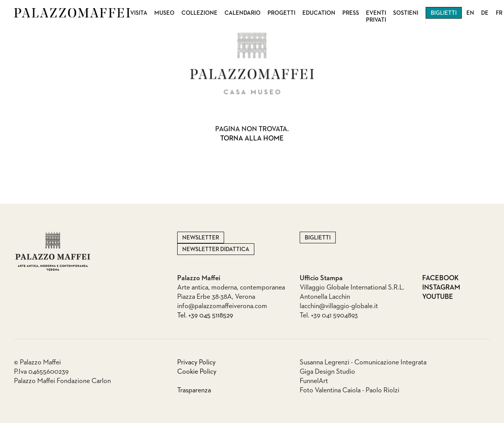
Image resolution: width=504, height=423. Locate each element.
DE (485, 13)
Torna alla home (252, 139)
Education (319, 13)
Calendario (243, 13)
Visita (139, 13)
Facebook (440, 278)
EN (470, 13)
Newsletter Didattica (216, 249)
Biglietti (444, 13)
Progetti (281, 13)
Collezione (199, 13)
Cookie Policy (197, 372)
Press (351, 13)
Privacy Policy (196, 362)
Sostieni (406, 13)
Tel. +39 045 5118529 (205, 316)
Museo (164, 13)
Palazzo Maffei (72, 13)
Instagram (441, 288)
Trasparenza (194, 390)
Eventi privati (376, 16)
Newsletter (201, 238)
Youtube (438, 297)
